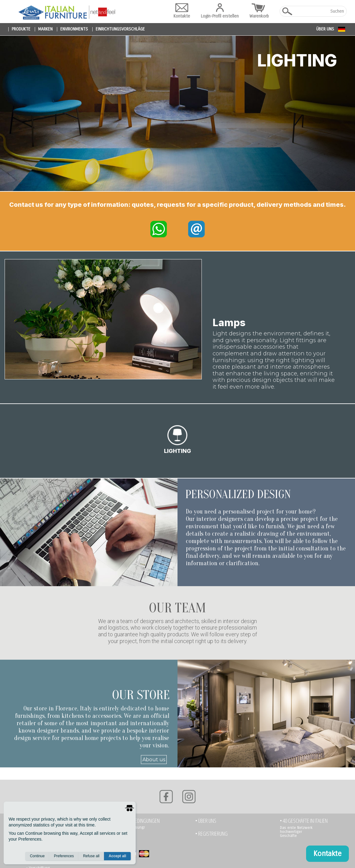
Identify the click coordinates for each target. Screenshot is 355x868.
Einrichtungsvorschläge (120, 29)
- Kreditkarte (121, 837)
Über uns (325, 29)
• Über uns (206, 824)
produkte (21, 29)
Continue (37, 856)
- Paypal (118, 844)
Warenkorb (259, 11)
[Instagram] (189, 799)
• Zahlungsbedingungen (135, 824)
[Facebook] (166, 799)
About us (154, 762)
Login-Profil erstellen (220, 11)
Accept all (117, 856)
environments (74, 29)
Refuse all (91, 856)
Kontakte (182, 11)
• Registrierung (211, 836)
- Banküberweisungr (128, 830)
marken (45, 29)
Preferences (64, 856)
